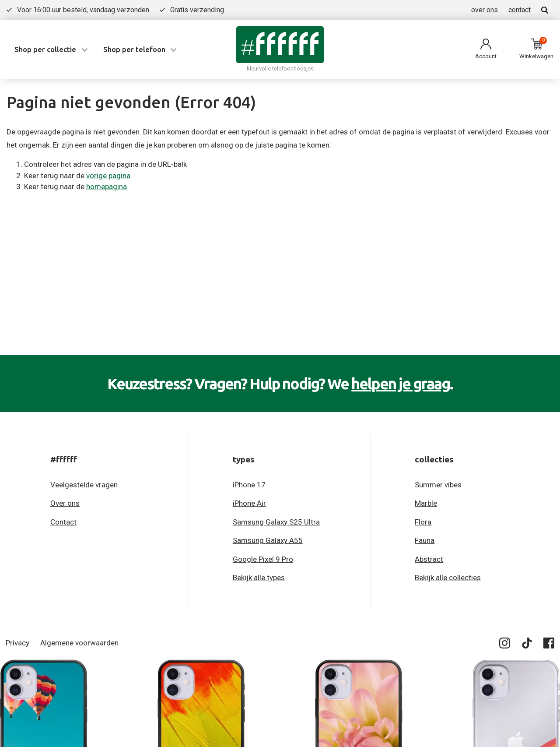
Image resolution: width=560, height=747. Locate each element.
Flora (423, 522)
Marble (426, 503)
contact (520, 10)
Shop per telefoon (134, 49)
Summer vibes (438, 485)
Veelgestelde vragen (84, 485)
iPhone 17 (249, 485)
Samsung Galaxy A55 (268, 540)
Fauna (425, 540)
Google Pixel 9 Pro (263, 559)
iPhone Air (249, 503)
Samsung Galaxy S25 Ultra (276, 522)
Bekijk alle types (259, 578)
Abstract (429, 559)
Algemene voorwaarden (79, 643)
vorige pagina (108, 176)
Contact (63, 522)
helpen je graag (401, 384)
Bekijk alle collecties (448, 578)
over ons (485, 10)
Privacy (17, 643)
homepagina (107, 187)
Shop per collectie (45, 49)
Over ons (65, 503)
